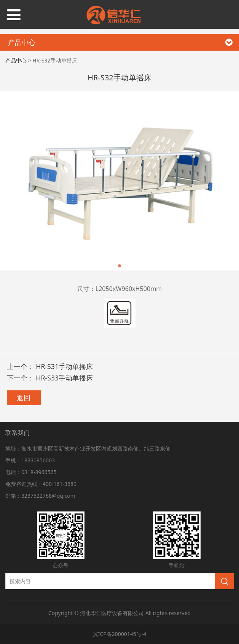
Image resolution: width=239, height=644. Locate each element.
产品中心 (16, 60)
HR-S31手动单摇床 (64, 366)
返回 (24, 398)
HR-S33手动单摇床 (64, 378)
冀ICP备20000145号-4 (120, 634)
